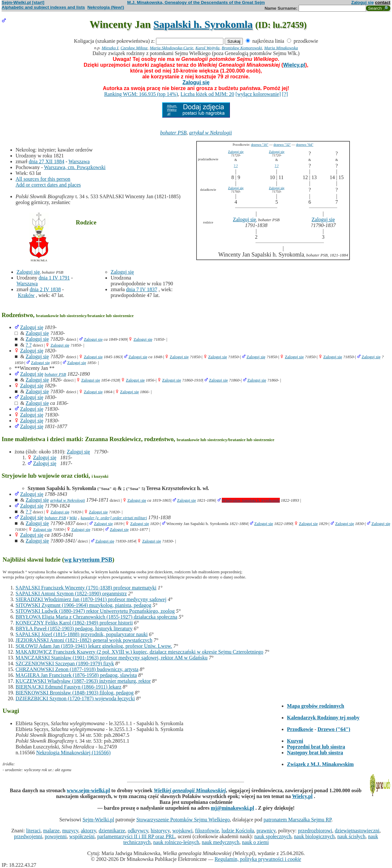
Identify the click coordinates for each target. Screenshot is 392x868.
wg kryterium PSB (88, 560)
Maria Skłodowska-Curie (172, 48)
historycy (160, 831)
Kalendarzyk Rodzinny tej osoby (323, 718)
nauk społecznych (273, 836)
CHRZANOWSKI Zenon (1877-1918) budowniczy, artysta (77, 669)
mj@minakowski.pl (232, 808)
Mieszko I (110, 48)
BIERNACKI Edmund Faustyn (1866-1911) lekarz (68, 687)
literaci (33, 831)
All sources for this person (43, 179)
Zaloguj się (362, 2)
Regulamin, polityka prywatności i (258, 859)
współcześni (82, 836)
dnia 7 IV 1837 (142, 289)
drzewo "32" (282, 145)
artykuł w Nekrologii (210, 133)
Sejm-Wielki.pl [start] (23, 2)
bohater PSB (173, 133)
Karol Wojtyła (208, 48)
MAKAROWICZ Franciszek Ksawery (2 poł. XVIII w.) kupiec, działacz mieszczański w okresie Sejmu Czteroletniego (139, 652)
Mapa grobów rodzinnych (315, 706)
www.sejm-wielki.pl (88, 790)
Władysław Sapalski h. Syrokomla (251, 500)
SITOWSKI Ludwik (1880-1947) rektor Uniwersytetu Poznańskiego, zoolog (95, 611)
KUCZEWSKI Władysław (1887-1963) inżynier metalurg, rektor (83, 681)
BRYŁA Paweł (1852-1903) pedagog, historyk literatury (74, 628)
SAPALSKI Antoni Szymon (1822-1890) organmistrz (71, 594)
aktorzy (88, 831)
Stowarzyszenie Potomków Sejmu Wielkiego (183, 820)
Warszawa (79, 161)
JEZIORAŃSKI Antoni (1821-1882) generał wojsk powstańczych (84, 640)
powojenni (56, 836)
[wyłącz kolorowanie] (258, 94)
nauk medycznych (220, 842)
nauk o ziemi (255, 842)
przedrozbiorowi (315, 831)
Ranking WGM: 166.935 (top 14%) (141, 94)
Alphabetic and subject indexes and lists (43, 7)
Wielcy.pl (294, 65)
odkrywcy (138, 831)
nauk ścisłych (351, 836)
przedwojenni (28, 836)
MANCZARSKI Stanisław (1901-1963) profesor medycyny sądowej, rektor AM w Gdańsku (112, 658)
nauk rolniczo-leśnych (176, 842)
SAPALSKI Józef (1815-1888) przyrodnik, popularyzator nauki (82, 634)
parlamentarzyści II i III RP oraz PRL (136, 836)
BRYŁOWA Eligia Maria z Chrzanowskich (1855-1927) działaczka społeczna (96, 617)
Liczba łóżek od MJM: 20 (207, 94)
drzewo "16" (260, 145)
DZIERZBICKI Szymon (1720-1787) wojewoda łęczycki (75, 698)
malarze (51, 831)
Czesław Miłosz (134, 48)
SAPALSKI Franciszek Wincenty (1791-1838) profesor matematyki (86, 588)
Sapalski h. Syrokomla (203, 24)
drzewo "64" (305, 145)
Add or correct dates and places (48, 185)
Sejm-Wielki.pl (98, 820)
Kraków (26, 295)
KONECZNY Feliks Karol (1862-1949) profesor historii (74, 623)
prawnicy (266, 831)
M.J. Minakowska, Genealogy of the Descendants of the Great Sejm (196, 2)
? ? (236, 166)
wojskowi (182, 831)
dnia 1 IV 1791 (54, 278)
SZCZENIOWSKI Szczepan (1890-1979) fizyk (65, 663)
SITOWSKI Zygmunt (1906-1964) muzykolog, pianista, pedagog (83, 605)
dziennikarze (112, 831)
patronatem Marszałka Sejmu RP (297, 820)
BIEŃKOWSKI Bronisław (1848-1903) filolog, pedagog (75, 693)
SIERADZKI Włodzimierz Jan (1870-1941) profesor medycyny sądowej (91, 599)
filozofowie (207, 831)
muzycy (70, 831)
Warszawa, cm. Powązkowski (75, 167)
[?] (285, 94)
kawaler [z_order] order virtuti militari (114, 518)
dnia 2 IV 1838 (45, 289)
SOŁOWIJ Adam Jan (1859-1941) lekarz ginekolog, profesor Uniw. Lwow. (94, 646)
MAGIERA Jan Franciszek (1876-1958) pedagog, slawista (76, 675)
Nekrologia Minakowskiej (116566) (73, 753)
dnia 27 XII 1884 (46, 161)
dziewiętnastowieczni (357, 831)
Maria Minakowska (281, 48)
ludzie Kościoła (238, 831)
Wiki (73, 518)
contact (383, 2)
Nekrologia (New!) (106, 7)
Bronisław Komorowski (242, 48)
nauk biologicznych (315, 836)
